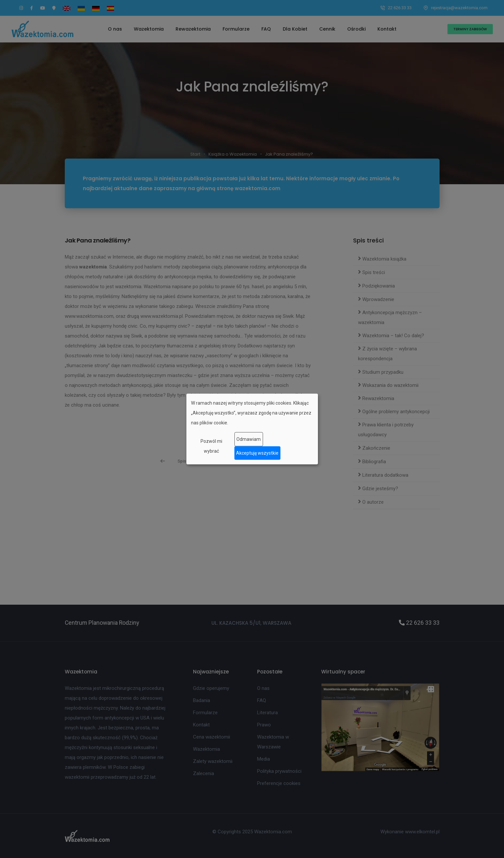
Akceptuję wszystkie (257, 453)
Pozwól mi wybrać (211, 446)
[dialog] (252, 429)
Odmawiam (249, 439)
